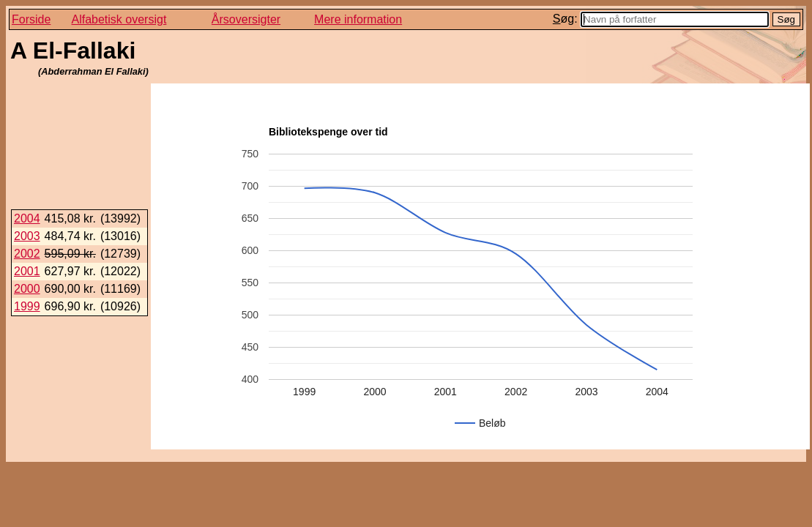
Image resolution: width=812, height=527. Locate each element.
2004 (27, 218)
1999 (27, 306)
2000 (27, 289)
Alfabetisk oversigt (119, 19)
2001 (27, 271)
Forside (31, 19)
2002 (27, 254)
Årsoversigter (246, 19)
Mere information (358, 19)
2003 (27, 236)
